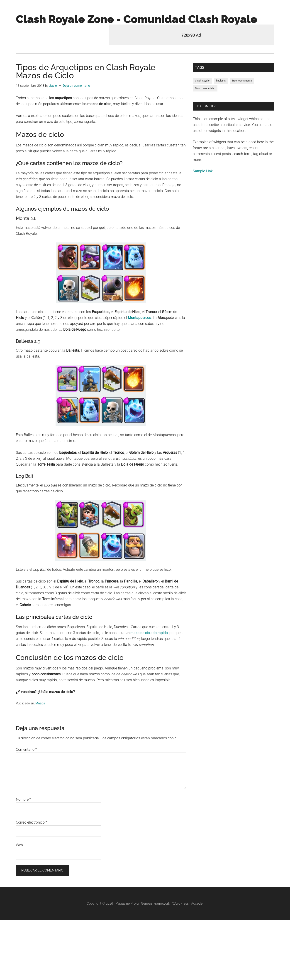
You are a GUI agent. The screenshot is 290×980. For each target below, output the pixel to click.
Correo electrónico (32, 822)
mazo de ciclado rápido (149, 633)
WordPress (180, 903)
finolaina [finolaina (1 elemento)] (221, 81)
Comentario (26, 749)
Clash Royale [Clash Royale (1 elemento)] (202, 81)
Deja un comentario (76, 86)
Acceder (197, 903)
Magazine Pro (126, 903)
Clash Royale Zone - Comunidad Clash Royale (136, 19)
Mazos (40, 703)
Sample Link (203, 171)
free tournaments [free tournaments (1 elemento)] (242, 81)
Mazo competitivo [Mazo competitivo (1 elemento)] (205, 88)
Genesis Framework (155, 903)
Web (19, 845)
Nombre (23, 799)
